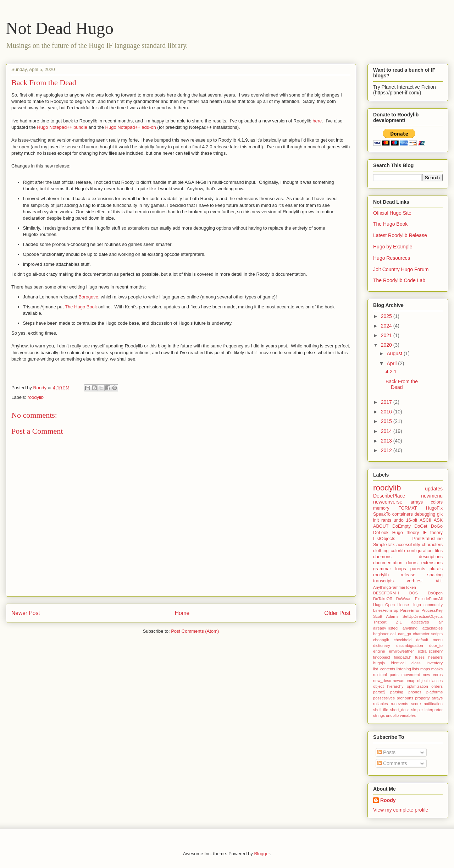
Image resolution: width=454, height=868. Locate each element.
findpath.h (403, 657)
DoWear (403, 599)
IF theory (433, 533)
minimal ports (386, 675)
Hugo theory (406, 533)
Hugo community (427, 605)
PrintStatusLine (428, 539)
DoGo (437, 526)
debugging (425, 514)
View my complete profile (401, 810)
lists (416, 669)
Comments (392, 763)
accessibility (408, 545)
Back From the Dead (402, 384)
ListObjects (384, 539)
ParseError (410, 610)
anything (410, 628)
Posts (386, 752)
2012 (387, 450)
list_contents (384, 669)
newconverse (388, 502)
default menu (429, 640)
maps (425, 669)
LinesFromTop (386, 610)
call (394, 634)
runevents (400, 704)
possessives (384, 698)
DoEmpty (402, 526)
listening (404, 669)
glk (440, 514)
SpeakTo (382, 514)
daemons (382, 557)
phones (415, 692)
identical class (406, 663)
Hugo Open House (391, 605)
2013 (387, 441)
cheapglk (381, 640)
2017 (387, 402)
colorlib (398, 551)
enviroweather (402, 651)
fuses (420, 657)
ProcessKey (432, 610)
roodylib (36, 397)
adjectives (420, 622)
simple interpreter (427, 710)
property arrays (429, 698)
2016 (387, 412)
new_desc (382, 681)
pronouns (405, 698)
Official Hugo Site (392, 213)
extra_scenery (430, 651)
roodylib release (394, 575)
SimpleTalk (384, 545)
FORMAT (408, 508)
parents (418, 569)
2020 (387, 345)
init (376, 520)
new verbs (433, 675)
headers (436, 657)
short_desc (400, 710)
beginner (381, 634)
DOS (414, 593)
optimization (417, 686)
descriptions (431, 557)
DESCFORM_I (386, 593)
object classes (430, 681)
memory (381, 508)
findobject (382, 657)
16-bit (412, 520)
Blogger (262, 854)
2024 (387, 326)
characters (432, 545)
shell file (381, 710)
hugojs (379, 663)
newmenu (432, 496)
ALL (439, 581)
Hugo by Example (393, 247)
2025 (387, 316)
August (395, 353)
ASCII (425, 520)
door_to (436, 645)
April (392, 363)
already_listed (385, 628)
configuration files (425, 551)
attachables (433, 628)
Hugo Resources (392, 258)
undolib (392, 715)
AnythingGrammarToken (395, 587)
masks (437, 669)
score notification (427, 704)
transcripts (383, 581)
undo (399, 520)
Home (182, 613)
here (317, 121)
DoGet (421, 526)
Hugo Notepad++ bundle (62, 127)
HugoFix (434, 508)
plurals (436, 569)
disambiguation (409, 645)
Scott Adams (386, 616)
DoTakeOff (383, 599)
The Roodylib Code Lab (399, 280)
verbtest (415, 581)
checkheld (403, 640)
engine (379, 651)
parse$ (379, 692)
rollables (381, 704)
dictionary (382, 645)
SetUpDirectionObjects (423, 616)
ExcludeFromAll (429, 599)
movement (411, 675)
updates (434, 489)
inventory (435, 663)
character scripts (428, 634)
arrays (417, 502)
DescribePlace (389, 496)
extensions (432, 563)
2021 (387, 335)
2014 (387, 431)
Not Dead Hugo (60, 28)
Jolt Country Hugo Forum (401, 269)
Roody (388, 800)
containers (403, 514)
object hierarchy (388, 686)
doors (412, 563)
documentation (388, 563)
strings (379, 715)
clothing (381, 551)
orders (437, 686)
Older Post (337, 613)
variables (408, 715)
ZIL (399, 622)
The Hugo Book (81, 307)
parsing (397, 692)
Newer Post (26, 613)
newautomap (404, 681)
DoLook (381, 533)
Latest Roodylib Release (400, 235)
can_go (405, 634)
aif (441, 622)
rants (386, 520)
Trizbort (380, 622)
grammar (382, 569)
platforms (434, 692)
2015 (387, 421)
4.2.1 (391, 372)
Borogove (88, 297)
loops (401, 569)
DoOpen (435, 593)
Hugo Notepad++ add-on (131, 127)
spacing (435, 575)
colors (437, 502)
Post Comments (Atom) (195, 631)
